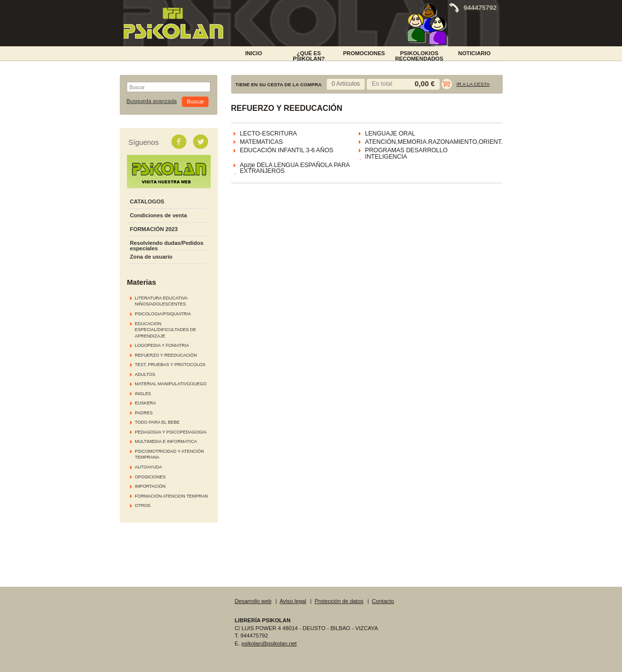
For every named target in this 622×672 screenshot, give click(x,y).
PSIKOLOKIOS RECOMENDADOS (419, 55)
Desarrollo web (253, 601)
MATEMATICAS (261, 142)
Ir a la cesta (473, 84)
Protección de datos (339, 601)
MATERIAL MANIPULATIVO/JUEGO (171, 384)
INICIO (253, 53)
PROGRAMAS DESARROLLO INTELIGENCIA (407, 153)
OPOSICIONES (151, 477)
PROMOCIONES (364, 53)
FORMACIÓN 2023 (154, 229)
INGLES (143, 394)
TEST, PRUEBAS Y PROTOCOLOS (170, 365)
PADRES (144, 413)
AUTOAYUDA (149, 467)
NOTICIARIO (475, 53)
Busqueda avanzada (152, 101)
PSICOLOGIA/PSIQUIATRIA (163, 314)
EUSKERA (146, 403)
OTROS (143, 505)
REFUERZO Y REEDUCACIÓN (166, 355)
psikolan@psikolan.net (269, 643)
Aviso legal (293, 601)
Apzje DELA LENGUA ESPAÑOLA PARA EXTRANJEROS (295, 168)
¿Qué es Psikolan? (309, 55)
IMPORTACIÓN (150, 486)
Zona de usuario (151, 257)
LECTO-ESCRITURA (269, 134)
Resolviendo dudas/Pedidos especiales (167, 246)
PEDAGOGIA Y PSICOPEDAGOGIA (171, 432)
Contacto (383, 601)
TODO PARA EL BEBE (157, 422)
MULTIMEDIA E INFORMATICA (166, 441)
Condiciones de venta (159, 215)
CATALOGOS (147, 202)
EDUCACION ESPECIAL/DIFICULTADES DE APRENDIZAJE (166, 330)
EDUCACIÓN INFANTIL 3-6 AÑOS (287, 150)
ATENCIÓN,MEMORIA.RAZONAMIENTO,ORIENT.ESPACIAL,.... (453, 142)
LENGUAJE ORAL (390, 134)
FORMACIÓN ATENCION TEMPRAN (172, 496)
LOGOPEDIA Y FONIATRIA (162, 345)
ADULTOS (145, 374)
